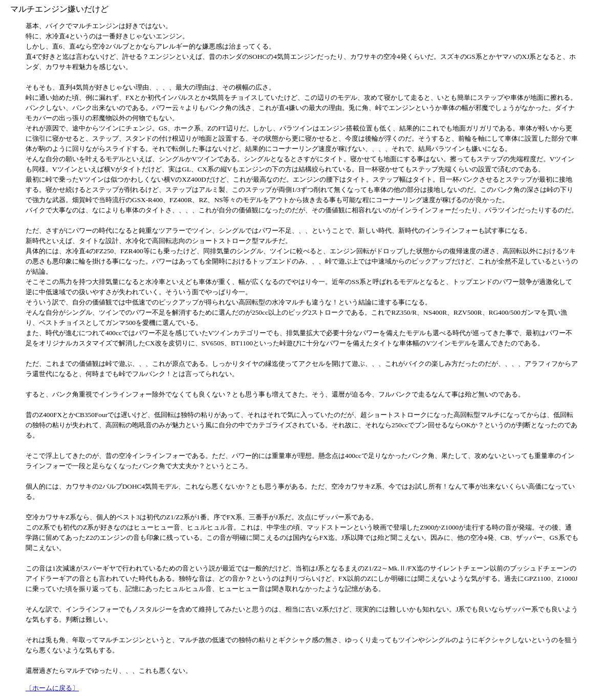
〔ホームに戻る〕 (52, 688)
